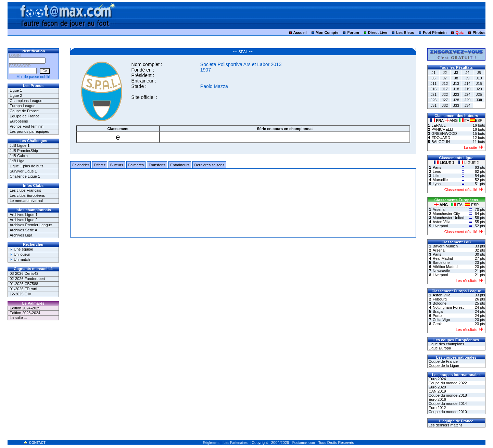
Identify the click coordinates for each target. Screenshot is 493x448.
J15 (479, 84)
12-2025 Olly (20, 294)
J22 (445, 94)
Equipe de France (24, 116)
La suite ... (18, 318)
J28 (456, 100)
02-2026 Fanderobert (27, 279)
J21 (433, 94)
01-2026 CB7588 (24, 284)
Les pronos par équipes (29, 131)
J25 (479, 94)
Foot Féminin (435, 33)
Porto (437, 316)
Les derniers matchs (445, 425)
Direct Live (378, 33)
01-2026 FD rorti (23, 289)
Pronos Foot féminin (26, 126)
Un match (20, 259)
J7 (445, 78)
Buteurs (117, 165)
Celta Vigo (441, 320)
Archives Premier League (31, 225)
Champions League (26, 101)
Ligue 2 (16, 95)
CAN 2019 (437, 391)
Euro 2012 (437, 408)
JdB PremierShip (24, 151)
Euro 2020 (437, 387)
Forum (353, 33)
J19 (467, 89)
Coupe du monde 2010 (447, 412)
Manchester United (448, 218)
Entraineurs (180, 165)
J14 (467, 84)
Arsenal (439, 209)
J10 (479, 78)
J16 (433, 89)
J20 (479, 89)
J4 (467, 73)
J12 (445, 84)
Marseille (440, 180)
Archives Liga (21, 235)
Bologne (440, 303)
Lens (437, 171)
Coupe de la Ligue (443, 366)
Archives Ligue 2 (23, 220)
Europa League (22, 106)
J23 (456, 94)
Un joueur (20, 254)
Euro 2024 (437, 379)
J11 (433, 84)
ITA (464, 120)
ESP (476, 120)
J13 (456, 84)
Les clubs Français (25, 190)
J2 (445, 73)
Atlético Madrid (445, 267)
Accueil (300, 33)
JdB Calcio (19, 156)
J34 (467, 105)
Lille (436, 176)
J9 (467, 78)
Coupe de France (24, 111)
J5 (479, 73)
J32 (445, 105)
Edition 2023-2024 (25, 313)
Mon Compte (327, 33)
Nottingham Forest (448, 307)
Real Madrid (443, 258)
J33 (456, 105)
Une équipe (21, 249)
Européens (19, 121)
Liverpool (440, 226)
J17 (445, 89)
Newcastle (441, 271)
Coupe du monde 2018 (447, 395)
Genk (437, 324)
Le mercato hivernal (26, 201)
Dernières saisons (209, 165)
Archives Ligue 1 (23, 215)
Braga (438, 311)
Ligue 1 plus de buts (26, 166)
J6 (433, 78)
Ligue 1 (16, 90)
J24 (467, 94)
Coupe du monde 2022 (447, 383)
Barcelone (441, 263)
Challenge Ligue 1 (25, 176)
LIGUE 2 (469, 163)
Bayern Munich (445, 246)
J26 (433, 100)
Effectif (99, 165)
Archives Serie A (23, 230)
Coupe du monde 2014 (447, 404)
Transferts (157, 165)
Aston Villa (442, 222)
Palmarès (136, 165)
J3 (456, 73)
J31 (433, 105)
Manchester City (446, 214)
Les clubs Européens (27, 195)
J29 (467, 100)
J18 (456, 89)
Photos (479, 33)
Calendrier (81, 165)
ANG (452, 120)
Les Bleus (405, 33)
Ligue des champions (446, 344)
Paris (437, 167)
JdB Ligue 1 (20, 145)
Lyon (437, 184)
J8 (456, 78)
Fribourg (440, 299)
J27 (445, 100)
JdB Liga (17, 161)
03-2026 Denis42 (24, 273)
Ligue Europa (439, 348)
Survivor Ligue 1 (23, 171)
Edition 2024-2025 (25, 308)
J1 (433, 73)
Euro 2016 (437, 399)
